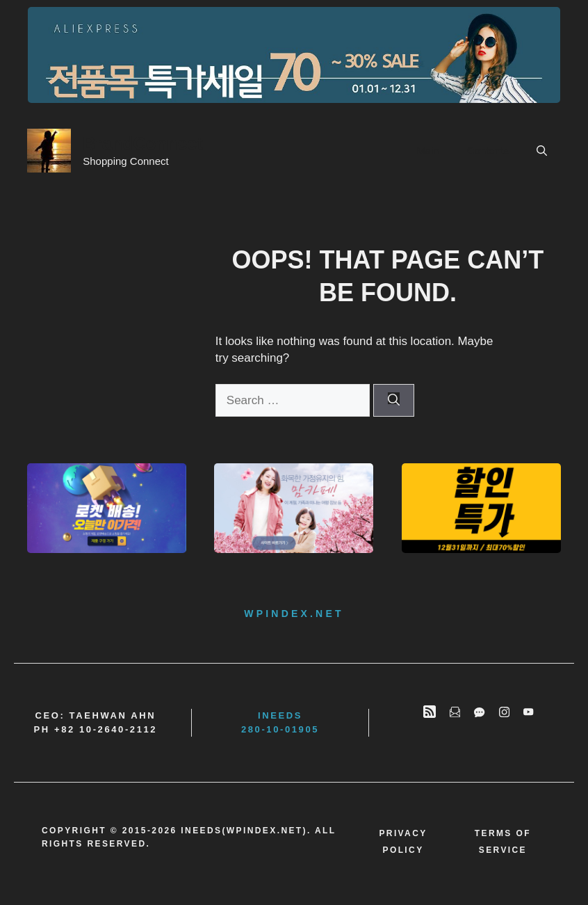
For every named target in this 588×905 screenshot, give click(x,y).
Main (428, 151)
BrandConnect (142, 143)
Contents (488, 151)
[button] (542, 151)
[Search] (394, 401)
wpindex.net (294, 614)
